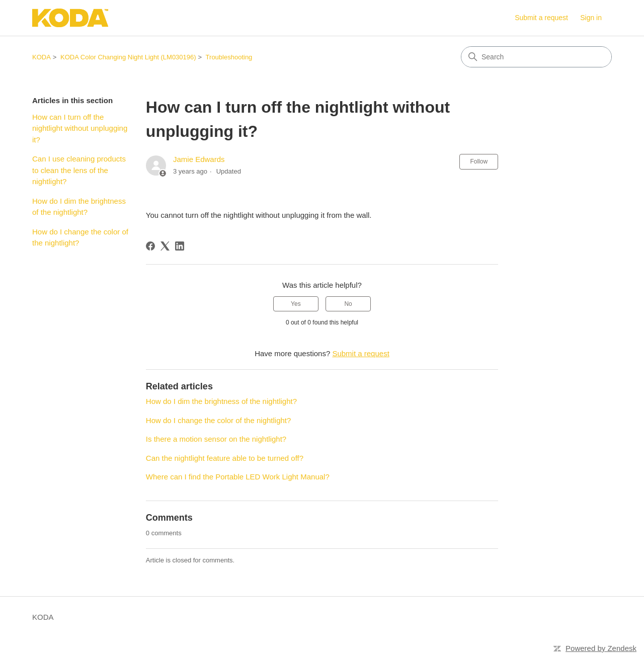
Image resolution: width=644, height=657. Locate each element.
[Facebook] (150, 246)
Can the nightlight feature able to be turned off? (225, 458)
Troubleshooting (229, 57)
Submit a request (541, 18)
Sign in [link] (591, 18)
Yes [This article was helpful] (296, 304)
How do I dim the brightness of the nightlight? (79, 207)
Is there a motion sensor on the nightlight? (216, 439)
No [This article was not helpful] (348, 304)
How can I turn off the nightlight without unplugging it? (80, 128)
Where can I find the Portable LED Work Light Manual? (238, 477)
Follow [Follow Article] (479, 161)
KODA (42, 57)
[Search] (536, 57)
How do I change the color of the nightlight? (80, 237)
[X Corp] (165, 246)
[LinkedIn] (180, 246)
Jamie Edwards (199, 159)
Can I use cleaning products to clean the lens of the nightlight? (79, 170)
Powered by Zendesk (601, 648)
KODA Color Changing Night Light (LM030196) (128, 57)
